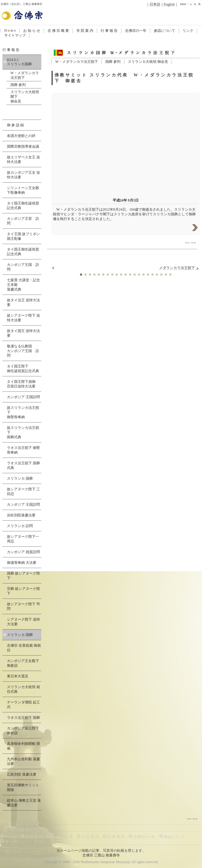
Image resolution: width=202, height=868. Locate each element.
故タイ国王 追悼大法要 (23, 333)
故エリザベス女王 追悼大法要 (23, 159)
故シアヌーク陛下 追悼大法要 (23, 318)
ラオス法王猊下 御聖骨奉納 (23, 450)
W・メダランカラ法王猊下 (77, 62)
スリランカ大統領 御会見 (148, 62)
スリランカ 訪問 (20, 526)
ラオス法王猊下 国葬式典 (23, 465)
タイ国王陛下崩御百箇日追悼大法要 (21, 384)
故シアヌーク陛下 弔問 (23, 606)
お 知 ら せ (32, 31)
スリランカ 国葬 (20, 478)
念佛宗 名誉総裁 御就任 (24, 648)
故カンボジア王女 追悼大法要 (23, 175)
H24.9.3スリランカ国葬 (19, 62)
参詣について (165, 31)
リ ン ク (11, 841)
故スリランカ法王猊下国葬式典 (23, 432)
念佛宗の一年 (136, 31)
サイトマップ (15, 35)
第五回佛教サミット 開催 (23, 787)
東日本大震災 (18, 676)
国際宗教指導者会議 (23, 146)
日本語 (155, 4)
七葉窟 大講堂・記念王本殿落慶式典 (23, 285)
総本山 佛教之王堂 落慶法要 (24, 803)
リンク (188, 31)
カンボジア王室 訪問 (23, 221)
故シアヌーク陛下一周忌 (23, 539)
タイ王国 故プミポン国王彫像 (23, 236)
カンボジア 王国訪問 (23, 397)
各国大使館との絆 (21, 136)
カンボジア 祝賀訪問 (23, 552)
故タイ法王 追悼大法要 (23, 302)
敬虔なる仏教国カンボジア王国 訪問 (23, 351)
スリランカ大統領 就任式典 (23, 689)
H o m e (10, 30)
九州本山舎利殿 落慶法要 (23, 761)
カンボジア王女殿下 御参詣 (23, 663)
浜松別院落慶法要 (21, 515)
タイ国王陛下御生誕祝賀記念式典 (23, 369)
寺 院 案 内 (85, 31)
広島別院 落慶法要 (22, 774)
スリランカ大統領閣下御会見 (25, 97)
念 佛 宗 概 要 (58, 31)
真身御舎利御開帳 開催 (23, 746)
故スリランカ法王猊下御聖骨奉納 (23, 412)
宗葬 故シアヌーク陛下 (23, 591)
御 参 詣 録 (15, 125)
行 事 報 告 (109, 31)
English (169, 4)
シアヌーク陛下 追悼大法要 (23, 622)
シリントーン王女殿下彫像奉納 (23, 190)
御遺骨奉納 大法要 (22, 563)
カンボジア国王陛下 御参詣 (23, 731)
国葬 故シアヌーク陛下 (23, 576)
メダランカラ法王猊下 (179, 268)
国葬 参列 (113, 62)
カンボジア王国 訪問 (23, 267)
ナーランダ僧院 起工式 (23, 705)
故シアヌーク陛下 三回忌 (23, 491)
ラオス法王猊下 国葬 (23, 718)
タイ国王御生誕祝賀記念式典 (23, 206)
